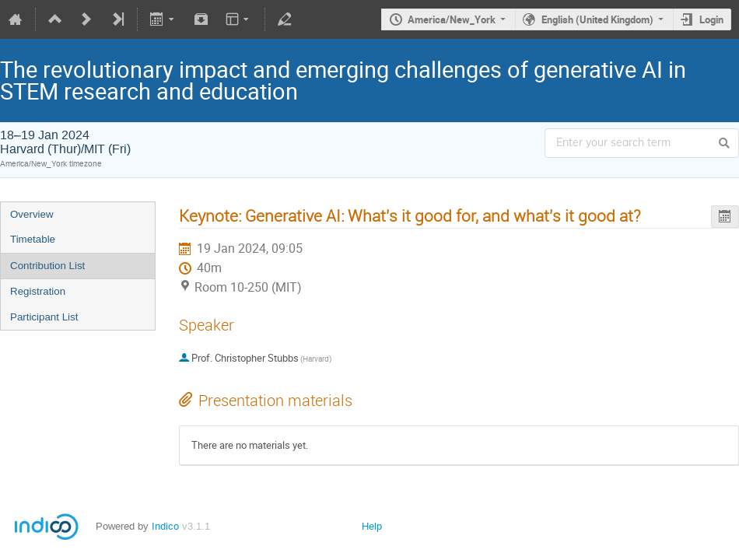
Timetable (33, 239)
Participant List (44, 317)
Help (372, 526)
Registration (38, 291)
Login (711, 19)
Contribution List (47, 266)
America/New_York (452, 19)
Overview (32, 214)
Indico (165, 526)
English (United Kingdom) (597, 19)
